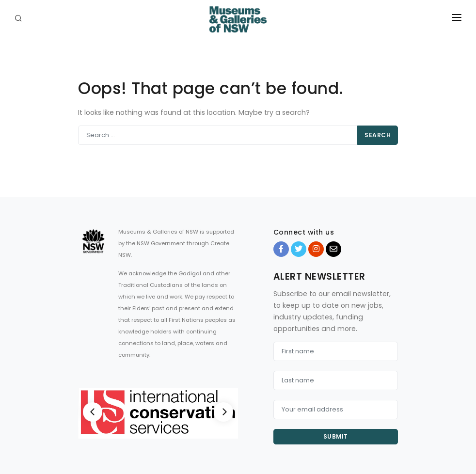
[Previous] (93, 412)
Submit (336, 436)
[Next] (223, 412)
